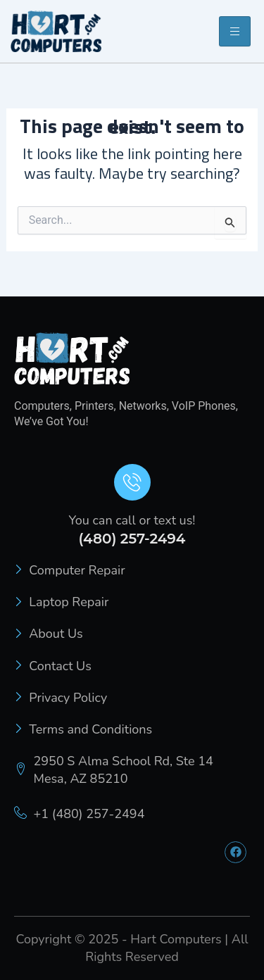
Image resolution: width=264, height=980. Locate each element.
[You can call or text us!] (132, 482)
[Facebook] (235, 852)
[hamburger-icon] (235, 31)
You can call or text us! (132, 520)
